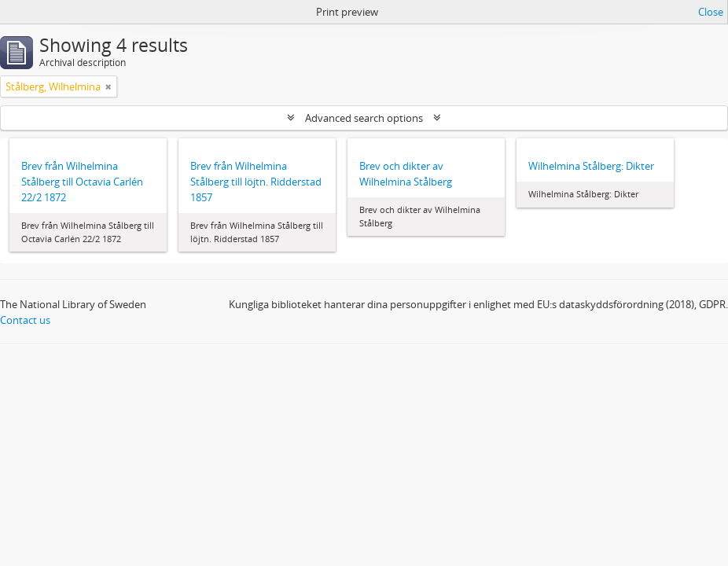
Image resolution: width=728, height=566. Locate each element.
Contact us (25, 320)
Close (711, 12)
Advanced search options (364, 118)
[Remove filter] (108, 86)
